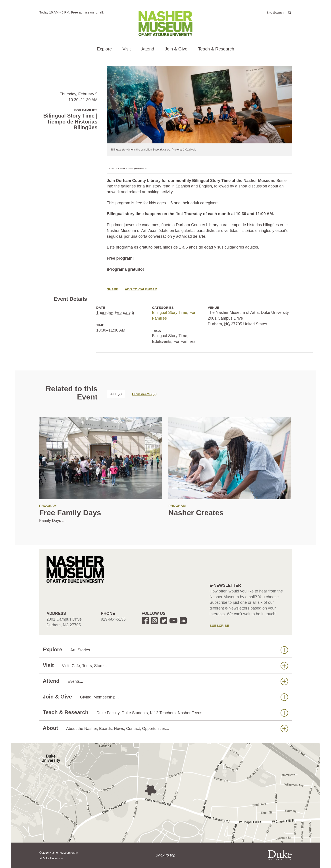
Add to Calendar (141, 289)
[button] (279, 12)
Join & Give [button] (176, 49)
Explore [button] (104, 49)
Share (113, 289)
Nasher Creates (196, 513)
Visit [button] (126, 49)
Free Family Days (70, 513)
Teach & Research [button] (216, 49)
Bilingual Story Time (170, 312)
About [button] (165, 728)
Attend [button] (148, 49)
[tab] (144, 394)
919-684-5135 (113, 619)
